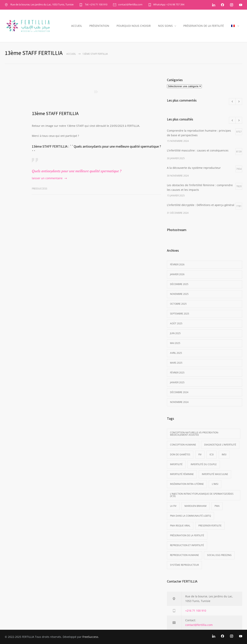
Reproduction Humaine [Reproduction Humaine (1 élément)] (184, 555)
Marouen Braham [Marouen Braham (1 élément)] (195, 506)
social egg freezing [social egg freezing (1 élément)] (219, 555)
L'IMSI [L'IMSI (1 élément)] (215, 484)
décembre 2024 (179, 392)
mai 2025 (175, 343)
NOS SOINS (165, 26)
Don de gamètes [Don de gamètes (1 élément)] (180, 454)
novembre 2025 (179, 294)
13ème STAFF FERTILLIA (55, 113)
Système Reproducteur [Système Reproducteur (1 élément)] (184, 565)
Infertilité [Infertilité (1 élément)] (176, 464)
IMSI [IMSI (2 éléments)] (224, 454)
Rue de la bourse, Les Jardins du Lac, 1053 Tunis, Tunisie (42, 5)
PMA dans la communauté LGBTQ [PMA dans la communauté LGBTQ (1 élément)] (190, 516)
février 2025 (177, 373)
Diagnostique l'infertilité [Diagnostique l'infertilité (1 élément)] (220, 445)
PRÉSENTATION (99, 26)
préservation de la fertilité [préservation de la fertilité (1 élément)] (187, 535)
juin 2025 (175, 333)
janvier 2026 (177, 274)
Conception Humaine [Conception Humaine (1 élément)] (183, 445)
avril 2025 (176, 353)
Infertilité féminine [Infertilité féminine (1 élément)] (182, 474)
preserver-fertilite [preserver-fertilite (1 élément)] (210, 526)
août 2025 (176, 323)
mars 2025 (176, 363)
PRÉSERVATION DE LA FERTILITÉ (204, 26)
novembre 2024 (179, 402)
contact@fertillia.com (130, 5)
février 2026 (177, 264)
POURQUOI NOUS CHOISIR (134, 26)
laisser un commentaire (47, 178)
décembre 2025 (179, 284)
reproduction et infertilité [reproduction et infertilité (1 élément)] (187, 545)
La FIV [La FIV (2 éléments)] (173, 506)
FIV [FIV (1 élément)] (200, 454)
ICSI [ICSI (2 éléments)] (212, 454)
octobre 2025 (178, 304)
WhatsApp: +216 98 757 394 (169, 5)
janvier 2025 (177, 382)
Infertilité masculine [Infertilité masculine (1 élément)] (215, 474)
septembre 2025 (180, 314)
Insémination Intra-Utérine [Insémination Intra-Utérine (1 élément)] (187, 484)
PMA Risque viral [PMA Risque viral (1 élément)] (180, 526)
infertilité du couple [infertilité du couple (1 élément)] (204, 464)
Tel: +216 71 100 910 (96, 5)
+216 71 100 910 (196, 611)
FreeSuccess (90, 637)
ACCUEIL (77, 26)
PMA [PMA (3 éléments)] (217, 506)
